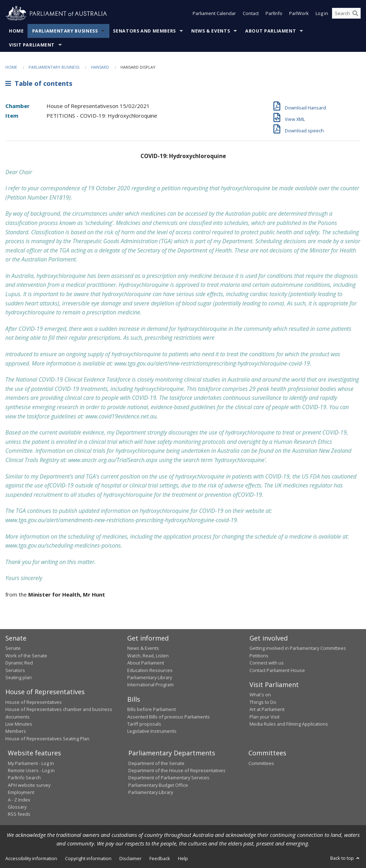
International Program (150, 685)
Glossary (17, 807)
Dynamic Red (19, 663)
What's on (260, 695)
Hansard (100, 67)
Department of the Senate (156, 763)
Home (16, 31)
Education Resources (150, 670)
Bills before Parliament (152, 709)
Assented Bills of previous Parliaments (169, 717)
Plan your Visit (264, 717)
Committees (261, 763)
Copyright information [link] (88, 858)
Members (16, 731)
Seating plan (19, 677)
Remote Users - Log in (31, 770)
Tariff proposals (144, 724)
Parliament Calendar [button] (214, 14)
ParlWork (299, 14)
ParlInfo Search (24, 778)
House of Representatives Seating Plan (47, 739)
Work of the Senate (26, 656)
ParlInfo (274, 14)
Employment (21, 792)
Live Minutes (19, 724)
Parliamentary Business (65, 31)
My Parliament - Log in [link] (31, 763)
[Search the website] (346, 14)
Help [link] (183, 858)
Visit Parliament (32, 45)
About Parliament (271, 31)
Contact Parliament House (277, 670)
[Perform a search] (355, 14)
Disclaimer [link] (130, 858)
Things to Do (263, 702)
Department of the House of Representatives (177, 770)
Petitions (259, 656)
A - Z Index (19, 800)
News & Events (211, 31)
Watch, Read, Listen (148, 656)
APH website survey (29, 785)
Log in (322, 14)
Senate (13, 648)
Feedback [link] (160, 858)
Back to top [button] (345, 858)
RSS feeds (19, 814)
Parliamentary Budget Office (158, 785)
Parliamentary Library (150, 677)
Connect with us (267, 663)
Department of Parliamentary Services (169, 778)
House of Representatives (34, 702)
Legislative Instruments (152, 731)
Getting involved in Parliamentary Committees (298, 648)
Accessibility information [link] (31, 858)
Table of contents (39, 83)
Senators (15, 670)
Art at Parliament (267, 709)
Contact (251, 14)
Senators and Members (144, 31)
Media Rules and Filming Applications (289, 724)
